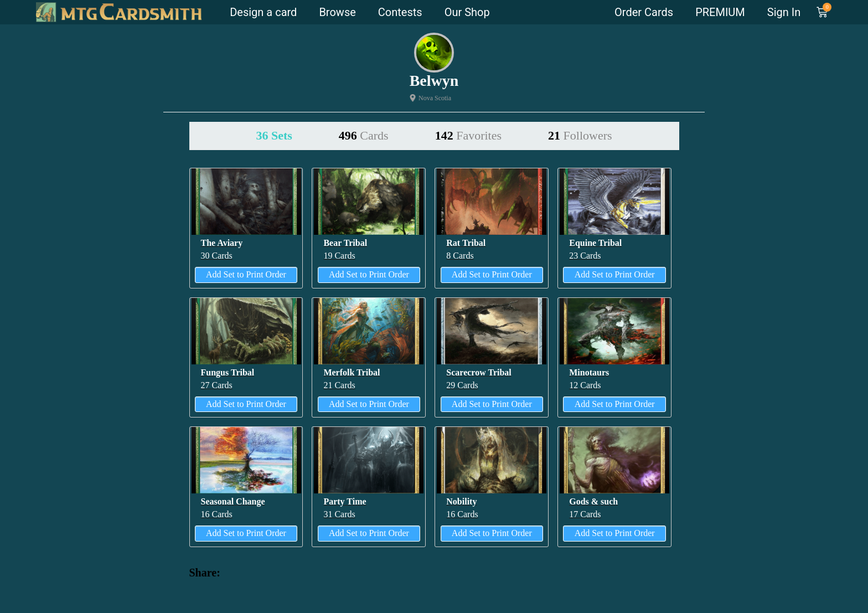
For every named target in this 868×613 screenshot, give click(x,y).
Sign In (784, 12)
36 (274, 135)
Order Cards (644, 12)
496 (364, 135)
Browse (337, 12)
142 (468, 135)
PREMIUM (720, 12)
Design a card (263, 12)
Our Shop (467, 12)
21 (580, 135)
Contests (400, 12)
